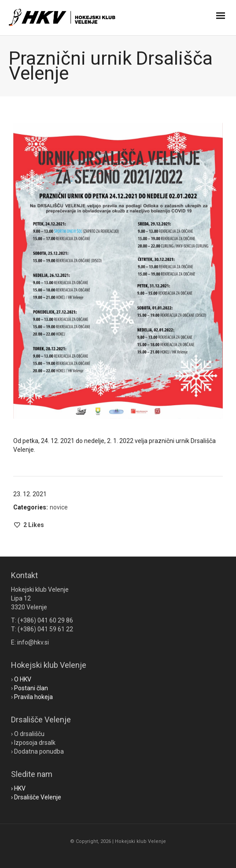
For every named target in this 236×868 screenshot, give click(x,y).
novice (59, 507)
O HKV (23, 679)
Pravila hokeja (33, 697)
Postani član (31, 688)
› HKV (18, 788)
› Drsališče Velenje (36, 797)
